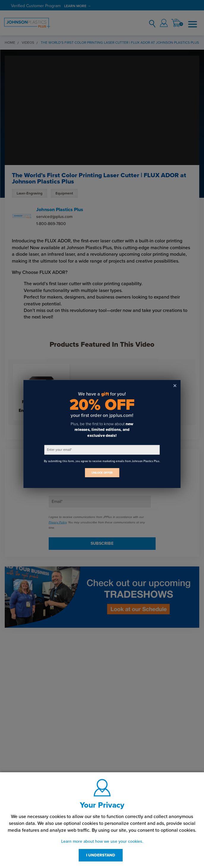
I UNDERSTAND (101, 855)
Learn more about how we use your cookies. (102, 841)
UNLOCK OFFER (102, 473)
